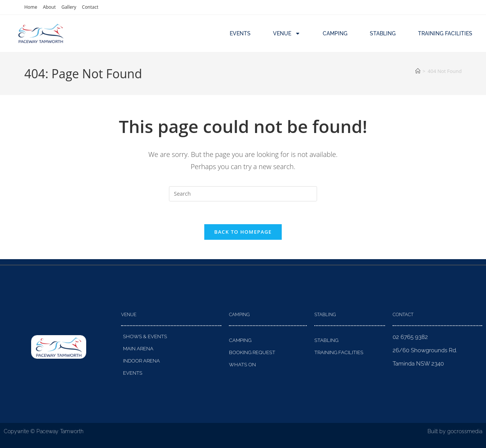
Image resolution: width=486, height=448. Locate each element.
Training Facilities (445, 33)
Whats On (242, 365)
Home (31, 7)
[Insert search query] (243, 194)
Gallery (69, 7)
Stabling (383, 33)
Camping (335, 33)
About (49, 7)
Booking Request (252, 353)
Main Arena (138, 349)
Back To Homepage (243, 232)
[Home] (418, 71)
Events (240, 33)
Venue (287, 33)
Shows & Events (145, 337)
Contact (90, 7)
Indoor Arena (141, 361)
